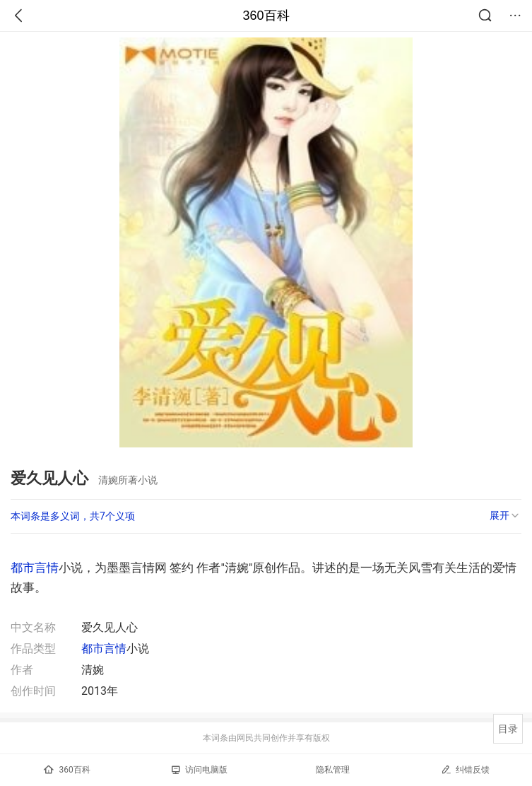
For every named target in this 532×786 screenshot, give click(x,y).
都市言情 (35, 568)
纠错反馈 (465, 769)
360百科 (266, 16)
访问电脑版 (200, 770)
